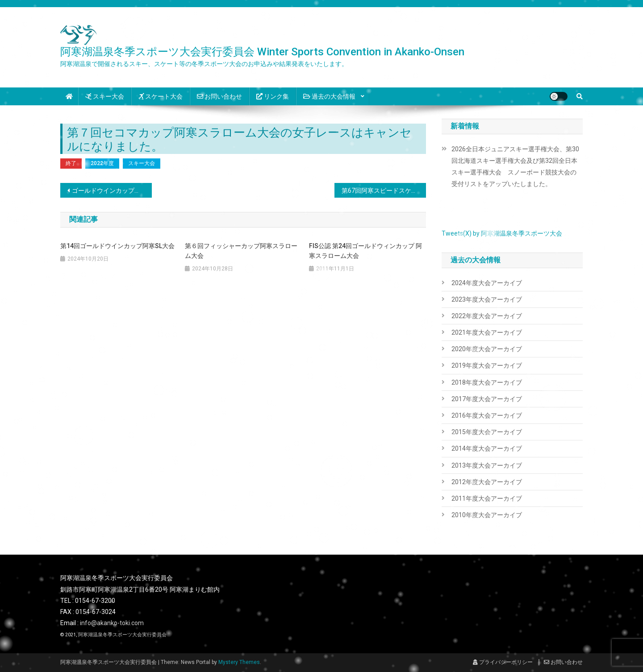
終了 (71, 163)
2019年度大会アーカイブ (487, 365)
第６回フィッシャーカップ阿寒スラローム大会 (241, 251)
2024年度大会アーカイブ (487, 283)
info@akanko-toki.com (112, 623)
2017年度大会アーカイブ (487, 399)
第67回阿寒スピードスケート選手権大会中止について (384, 191)
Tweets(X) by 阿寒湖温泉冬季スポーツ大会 (502, 233)
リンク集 (273, 96)
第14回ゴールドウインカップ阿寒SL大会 (117, 246)
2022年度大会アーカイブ (487, 316)
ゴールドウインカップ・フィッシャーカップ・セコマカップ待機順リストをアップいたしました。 (112, 191)
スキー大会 (105, 96)
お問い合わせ (219, 96)
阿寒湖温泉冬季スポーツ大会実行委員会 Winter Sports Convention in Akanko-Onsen (262, 52)
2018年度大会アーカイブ (487, 382)
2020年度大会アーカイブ (487, 349)
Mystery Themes (239, 662)
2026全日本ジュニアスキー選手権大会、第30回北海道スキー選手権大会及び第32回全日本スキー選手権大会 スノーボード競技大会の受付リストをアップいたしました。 (515, 166)
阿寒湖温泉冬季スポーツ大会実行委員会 (122, 635)
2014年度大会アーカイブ (487, 448)
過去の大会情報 (329, 96)
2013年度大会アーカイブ (487, 465)
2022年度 (102, 163)
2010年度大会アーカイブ (487, 515)
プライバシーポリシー (503, 662)
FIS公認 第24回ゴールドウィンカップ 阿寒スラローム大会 (365, 251)
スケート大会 (161, 96)
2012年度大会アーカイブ (487, 482)
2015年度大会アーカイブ (487, 432)
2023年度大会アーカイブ (487, 299)
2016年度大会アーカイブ (487, 415)
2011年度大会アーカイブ (487, 498)
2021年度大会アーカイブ (487, 332)
